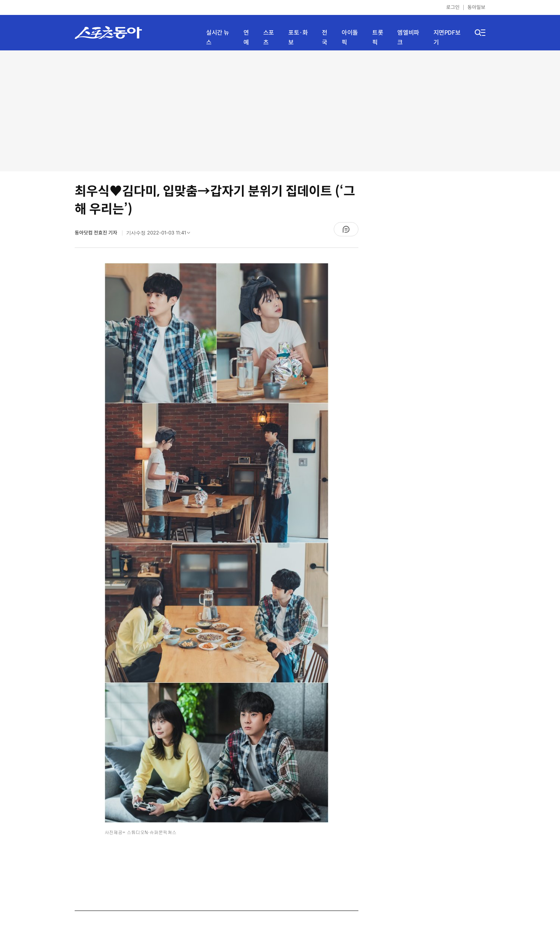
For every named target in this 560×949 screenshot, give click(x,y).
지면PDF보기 (447, 38)
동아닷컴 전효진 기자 (97, 233)
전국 (325, 38)
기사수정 (161, 234)
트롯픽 (378, 38)
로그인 (453, 7)
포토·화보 (298, 38)
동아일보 (476, 7)
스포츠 (269, 38)
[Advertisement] (280, 110)
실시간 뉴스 (218, 38)
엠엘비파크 (408, 38)
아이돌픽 (350, 38)
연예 (246, 38)
